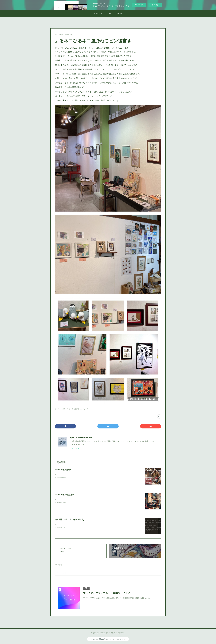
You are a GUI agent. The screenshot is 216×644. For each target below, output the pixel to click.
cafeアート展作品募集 (64, 495)
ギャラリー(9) (84, 409)
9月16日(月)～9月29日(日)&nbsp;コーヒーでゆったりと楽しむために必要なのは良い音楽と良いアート (93, 475)
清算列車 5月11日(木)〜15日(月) (69, 519)
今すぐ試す (139, 5)
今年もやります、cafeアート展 (66, 500)
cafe (110, 13)
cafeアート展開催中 (64, 470)
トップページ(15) (60, 409)
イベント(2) (70, 409)
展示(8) (77, 409)
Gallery (119, 13)
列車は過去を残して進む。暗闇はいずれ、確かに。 (74, 525)
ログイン (155, 5)
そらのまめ (98, 13)
